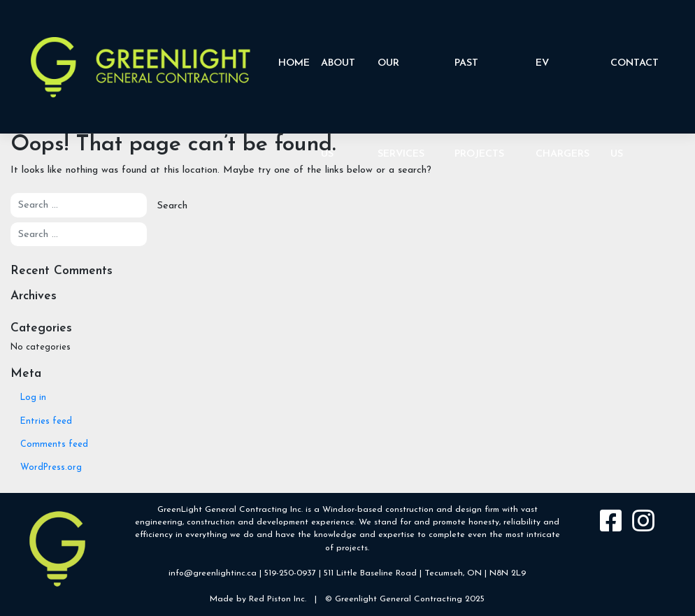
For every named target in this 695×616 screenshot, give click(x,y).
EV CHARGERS (563, 92)
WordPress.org (51, 468)
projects (352, 548)
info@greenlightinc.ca (213, 573)
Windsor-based (352, 510)
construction (409, 510)
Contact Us (635, 92)
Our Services (401, 92)
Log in (33, 398)
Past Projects (479, 92)
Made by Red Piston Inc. (258, 599)
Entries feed (46, 422)
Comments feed (54, 445)
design (468, 510)
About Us (338, 92)
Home (294, 63)
